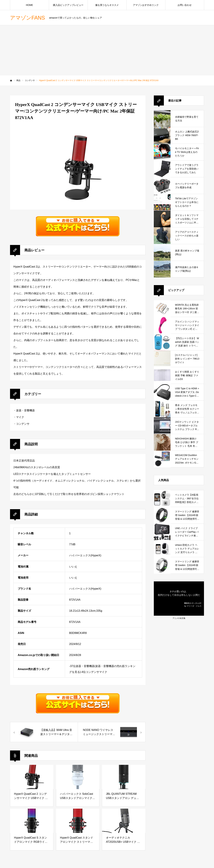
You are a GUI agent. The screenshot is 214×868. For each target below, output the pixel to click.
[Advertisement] (107, 50)
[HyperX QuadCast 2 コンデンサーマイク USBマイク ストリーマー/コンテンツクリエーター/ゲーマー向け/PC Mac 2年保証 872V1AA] (32, 777)
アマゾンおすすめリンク (146, 5)
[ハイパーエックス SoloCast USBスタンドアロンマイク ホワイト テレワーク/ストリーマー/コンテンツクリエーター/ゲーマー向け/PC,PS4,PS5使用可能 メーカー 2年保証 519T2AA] (78, 777)
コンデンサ (23, 424)
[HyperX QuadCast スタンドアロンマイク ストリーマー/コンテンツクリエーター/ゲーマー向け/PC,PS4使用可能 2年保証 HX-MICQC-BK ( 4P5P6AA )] (78, 821)
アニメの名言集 (179, 618)
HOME (29, 5)
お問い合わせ (185, 5)
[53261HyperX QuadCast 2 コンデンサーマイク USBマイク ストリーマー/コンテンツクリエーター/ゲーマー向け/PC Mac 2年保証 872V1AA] (44, 732)
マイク (20, 417)
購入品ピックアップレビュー (68, 5)
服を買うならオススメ (107, 5)
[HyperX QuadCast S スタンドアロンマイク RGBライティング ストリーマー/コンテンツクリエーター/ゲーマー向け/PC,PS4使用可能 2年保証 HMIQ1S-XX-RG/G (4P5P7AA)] (32, 821)
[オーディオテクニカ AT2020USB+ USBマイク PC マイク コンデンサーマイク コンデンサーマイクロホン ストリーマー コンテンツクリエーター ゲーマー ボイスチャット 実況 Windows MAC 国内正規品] (124, 821)
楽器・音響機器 (25, 410)
